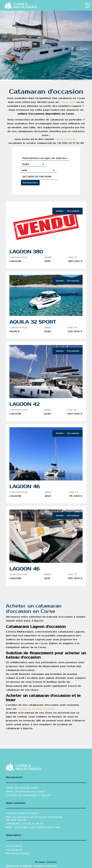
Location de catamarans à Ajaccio (28, 795)
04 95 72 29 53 (32, 824)
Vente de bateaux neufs (22, 788)
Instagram (14, 850)
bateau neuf (67, 102)
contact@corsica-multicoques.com (37, 827)
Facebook (13, 846)
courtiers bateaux (45, 866)
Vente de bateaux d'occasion (25, 792)
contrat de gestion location (35, 709)
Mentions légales (18, 853)
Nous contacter (67, 139)
